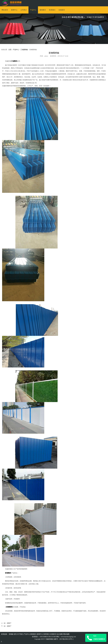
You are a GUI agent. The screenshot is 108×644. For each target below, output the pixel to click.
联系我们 (52, 10)
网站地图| (66, 634)
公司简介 (24, 10)
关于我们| (20, 634)
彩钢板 (11, 634)
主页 (10, 50)
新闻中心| (40, 634)
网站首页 (5, 10)
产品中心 (33, 10)
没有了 (9, 623)
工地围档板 (24, 50)
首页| (15, 634)
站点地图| (60, 634)
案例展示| (33, 634)
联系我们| (47, 634)
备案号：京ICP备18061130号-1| (63, 639)
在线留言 (62, 10)
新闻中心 (14, 10)
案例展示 (43, 10)
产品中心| (27, 634)
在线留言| (53, 634)
